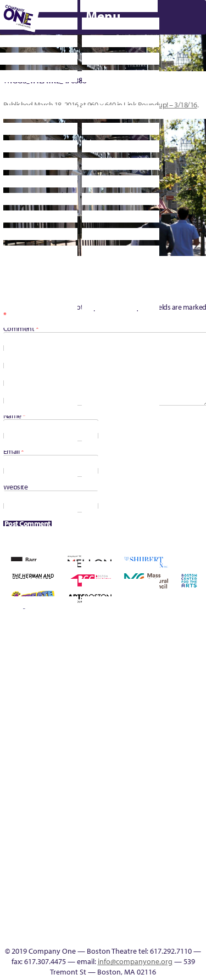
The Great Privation (5, 815)
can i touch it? (37, 683)
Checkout (69, 683)
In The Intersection (61, 920)
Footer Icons (133, 815)
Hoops (5, 749)
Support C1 (149, 775)
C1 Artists (45, 933)
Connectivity (85, 683)
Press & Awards (69, 648)
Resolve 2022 (21, 775)
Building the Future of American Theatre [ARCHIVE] (5, 670)
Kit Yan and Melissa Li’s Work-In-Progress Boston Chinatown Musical (37, 723)
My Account (116, 749)
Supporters (125, 933)
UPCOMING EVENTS (61, 867)
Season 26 (85, 775)
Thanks (93, 933)
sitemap (116, 815)
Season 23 (53, 775)
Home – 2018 (180, 683)
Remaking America (180, 749)
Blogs (61, 894)
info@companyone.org (135, 961)
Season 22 (37, 775)
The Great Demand (196, 775)
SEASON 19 (77, 933)
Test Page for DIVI (165, 775)
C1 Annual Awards (152, 630)
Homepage (196, 683)
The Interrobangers (21, 815)
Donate (101, 683)
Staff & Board (133, 775)
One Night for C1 (149, 749)
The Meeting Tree (53, 815)
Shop (116, 775)
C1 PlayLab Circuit (61, 841)
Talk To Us (196, 815)
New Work (133, 749)
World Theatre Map (61, 881)
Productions (180, 815)
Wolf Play (69, 815)
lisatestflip (69, 749)
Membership (85, 749)
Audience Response (61, 907)
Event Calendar (165, 815)
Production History (165, 749)
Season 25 (69, 775)
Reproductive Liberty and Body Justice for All (196, 736)
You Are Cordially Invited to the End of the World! (101, 802)
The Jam (37, 815)
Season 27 (101, 775)
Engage (61, 828)
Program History (61, 854)
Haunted (165, 683)
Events (61, 933)
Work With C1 (85, 815)
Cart (53, 683)
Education (117, 683)
